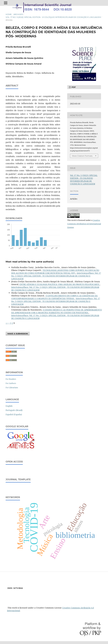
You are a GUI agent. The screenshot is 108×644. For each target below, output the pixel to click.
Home (9, 14)
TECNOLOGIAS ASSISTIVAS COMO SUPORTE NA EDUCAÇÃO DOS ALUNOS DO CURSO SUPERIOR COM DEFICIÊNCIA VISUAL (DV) (55, 272)
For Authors (11, 383)
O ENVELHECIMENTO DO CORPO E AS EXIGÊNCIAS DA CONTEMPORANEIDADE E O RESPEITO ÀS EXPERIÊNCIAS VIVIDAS (54, 297)
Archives (18, 14)
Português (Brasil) (14, 410)
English (9, 406)
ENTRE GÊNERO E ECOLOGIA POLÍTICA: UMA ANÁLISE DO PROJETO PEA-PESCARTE (60, 284)
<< (7, 323)
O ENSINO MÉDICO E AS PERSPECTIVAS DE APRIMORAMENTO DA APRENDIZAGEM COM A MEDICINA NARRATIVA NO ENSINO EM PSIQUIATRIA (57, 311)
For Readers (11, 379)
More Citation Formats (82, 156)
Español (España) (14, 414)
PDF (73, 87)
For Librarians (12, 387)
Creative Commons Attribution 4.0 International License (84, 224)
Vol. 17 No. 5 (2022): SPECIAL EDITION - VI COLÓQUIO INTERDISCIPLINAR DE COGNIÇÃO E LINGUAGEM (53, 17)
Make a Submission (18, 334)
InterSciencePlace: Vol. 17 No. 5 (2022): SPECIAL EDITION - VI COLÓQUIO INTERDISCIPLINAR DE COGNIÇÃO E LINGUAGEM (56, 276)
